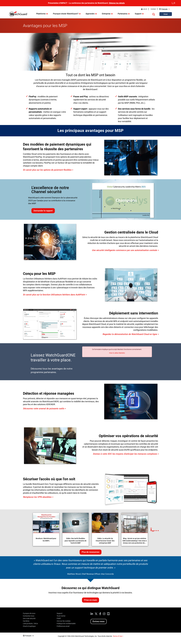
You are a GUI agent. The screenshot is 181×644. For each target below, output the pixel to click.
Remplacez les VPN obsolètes (37, 497)
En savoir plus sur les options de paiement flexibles (47, 170)
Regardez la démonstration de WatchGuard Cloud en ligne (130, 334)
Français (164, 9)
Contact (153, 9)
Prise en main (90, 600)
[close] (173, 3)
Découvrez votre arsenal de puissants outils (44, 408)
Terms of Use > (118, 636)
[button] (154, 14)
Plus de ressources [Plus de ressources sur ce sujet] (90, 552)
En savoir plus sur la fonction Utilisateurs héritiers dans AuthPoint (54, 295)
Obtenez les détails (117, 3)
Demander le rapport (43, 211)
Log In (145, 9)
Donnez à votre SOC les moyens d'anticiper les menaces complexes (125, 454)
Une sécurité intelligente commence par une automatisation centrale (124, 250)
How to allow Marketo (117, 353)
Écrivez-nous (99, 621)
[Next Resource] (155, 529)
